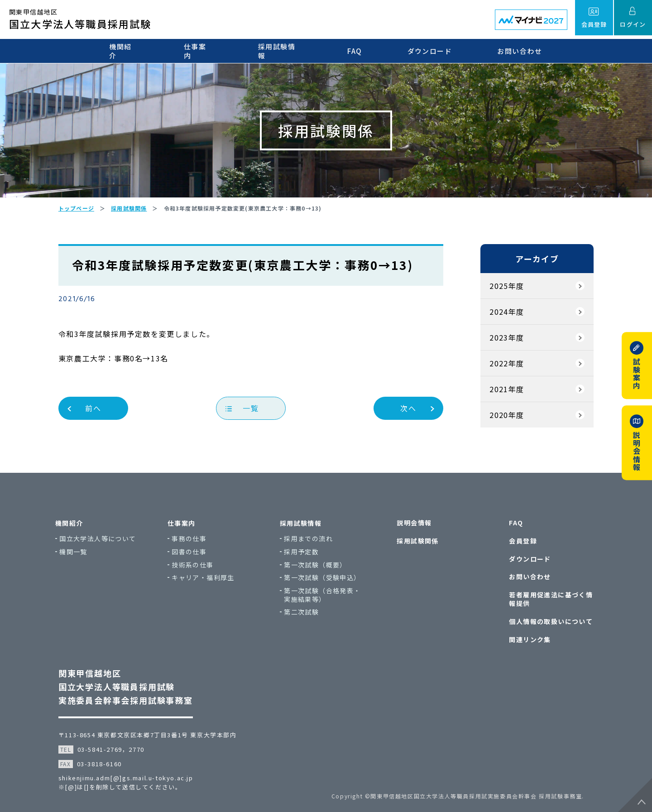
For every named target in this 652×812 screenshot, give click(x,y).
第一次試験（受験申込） (326, 579)
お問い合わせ (521, 51)
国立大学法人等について (102, 540)
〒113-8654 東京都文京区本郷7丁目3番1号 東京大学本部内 (148, 733)
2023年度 (506, 339)
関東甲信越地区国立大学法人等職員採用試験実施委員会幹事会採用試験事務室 (126, 684)
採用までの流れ (312, 540)
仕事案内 (198, 51)
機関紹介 (123, 51)
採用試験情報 (281, 51)
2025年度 (506, 288)
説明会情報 (413, 524)
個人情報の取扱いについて (550, 620)
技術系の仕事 (197, 566)
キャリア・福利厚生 (207, 579)
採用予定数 (305, 553)
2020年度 (506, 417)
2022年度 (506, 365)
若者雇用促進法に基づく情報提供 (550, 598)
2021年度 (506, 391)
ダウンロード (431, 51)
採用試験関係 (417, 542)
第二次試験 (305, 613)
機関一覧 (77, 553)
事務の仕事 (193, 540)
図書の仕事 (193, 553)
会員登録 (522, 542)
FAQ (356, 51)
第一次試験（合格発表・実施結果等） (326, 596)
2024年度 (506, 313)
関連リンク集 (529, 638)
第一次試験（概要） (319, 566)
